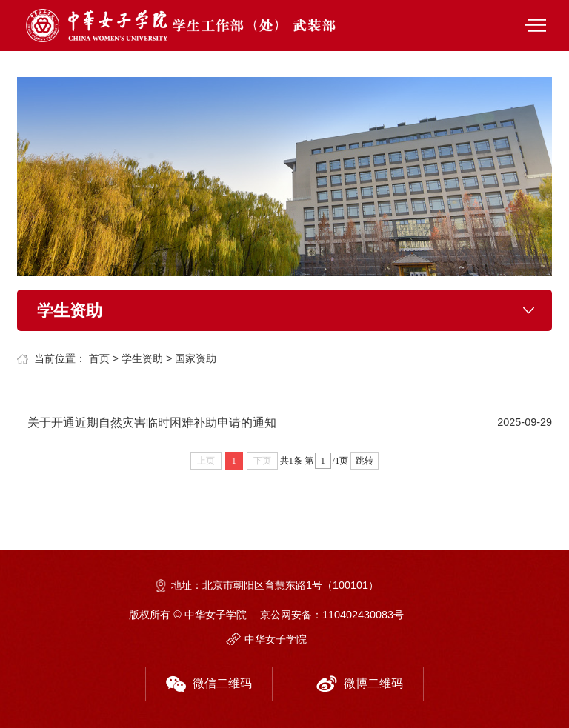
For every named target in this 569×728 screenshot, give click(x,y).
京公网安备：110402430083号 (332, 615)
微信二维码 (209, 680)
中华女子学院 (276, 639)
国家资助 (196, 358)
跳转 (365, 461)
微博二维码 (360, 680)
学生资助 (142, 358)
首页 (99, 358)
